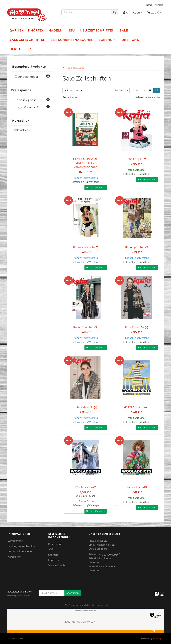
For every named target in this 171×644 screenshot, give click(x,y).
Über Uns (130, 40)
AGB (51, 549)
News (149, 5)
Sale (124, 30)
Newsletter (14, 557)
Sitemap (53, 555)
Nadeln (56, 30)
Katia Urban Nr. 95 (137, 327)
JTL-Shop (157, 638)
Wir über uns (15, 541)
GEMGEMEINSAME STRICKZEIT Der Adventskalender (85, 163)
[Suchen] (86, 12)
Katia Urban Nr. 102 (85, 327)
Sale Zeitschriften (28, 40)
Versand (104, 605)
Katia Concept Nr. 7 (85, 247)
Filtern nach (73, 91)
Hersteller (21, 49)
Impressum (55, 560)
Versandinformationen (20, 551)
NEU (71, 30)
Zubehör (108, 40)
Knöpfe (36, 30)
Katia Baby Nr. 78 (137, 159)
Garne (16, 30)
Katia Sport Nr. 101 (137, 247)
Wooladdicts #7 (85, 487)
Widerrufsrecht (57, 565)
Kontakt (159, 5)
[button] (150, 91)
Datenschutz (56, 544)
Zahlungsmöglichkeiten (21, 546)
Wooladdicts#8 (137, 487)
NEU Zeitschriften (97, 30)
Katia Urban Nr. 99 (85, 407)
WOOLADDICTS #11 (137, 407)
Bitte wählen (22, 130)
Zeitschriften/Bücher (72, 40)
